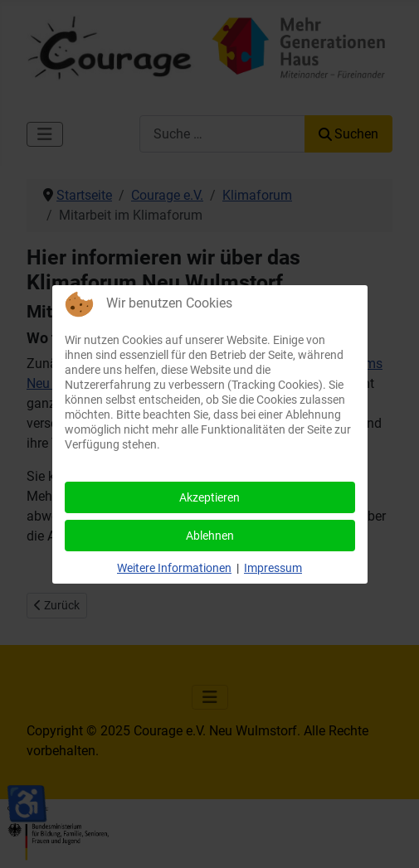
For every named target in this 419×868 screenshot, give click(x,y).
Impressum (273, 568)
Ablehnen (210, 536)
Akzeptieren (209, 497)
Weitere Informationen (174, 568)
